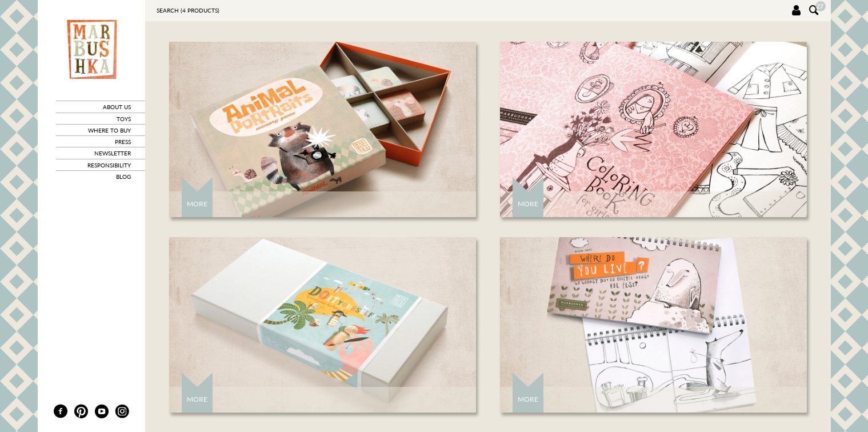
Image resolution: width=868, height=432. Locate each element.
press (123, 142)
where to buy (109, 130)
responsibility (109, 165)
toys (124, 119)
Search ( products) (188, 10)
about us (117, 107)
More (197, 204)
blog (123, 177)
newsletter (113, 153)
